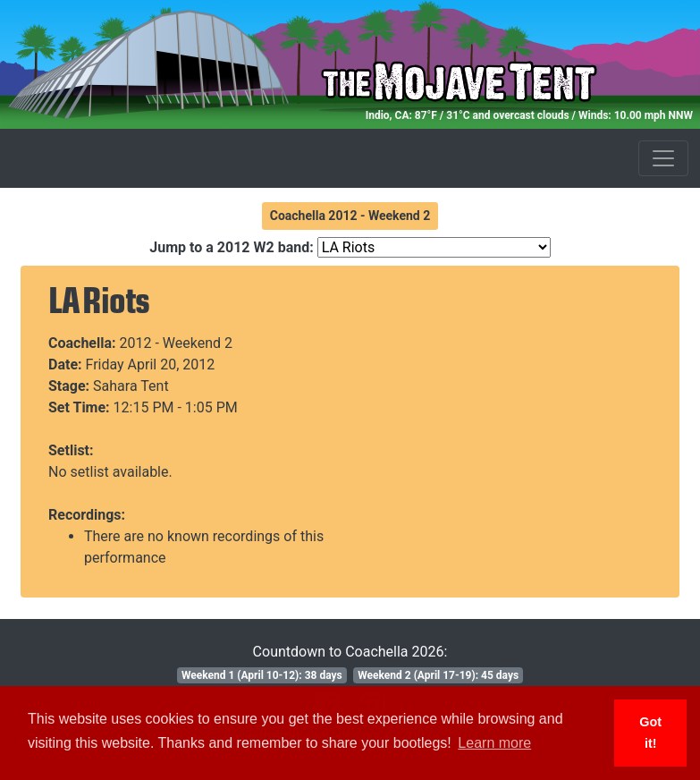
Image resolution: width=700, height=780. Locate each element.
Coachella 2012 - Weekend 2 (350, 216)
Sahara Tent (131, 386)
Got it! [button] (650, 733)
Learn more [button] (494, 743)
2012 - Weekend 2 (177, 343)
